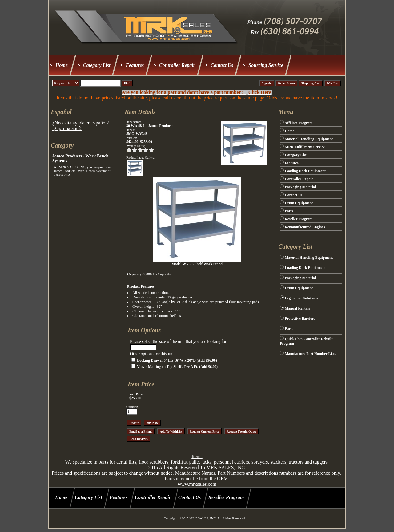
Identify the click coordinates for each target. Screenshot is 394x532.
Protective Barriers (300, 319)
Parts (289, 211)
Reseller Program (299, 219)
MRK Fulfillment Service (305, 147)
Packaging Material (300, 187)
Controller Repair (177, 65)
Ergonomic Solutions (301, 298)
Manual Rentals (297, 308)
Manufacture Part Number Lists (310, 354)
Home (62, 65)
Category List (97, 65)
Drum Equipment (299, 203)
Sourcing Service (266, 65)
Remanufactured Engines (305, 227)
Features (135, 65)
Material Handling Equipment (309, 139)
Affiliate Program (299, 123)
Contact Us (222, 65)
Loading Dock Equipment (305, 171)
